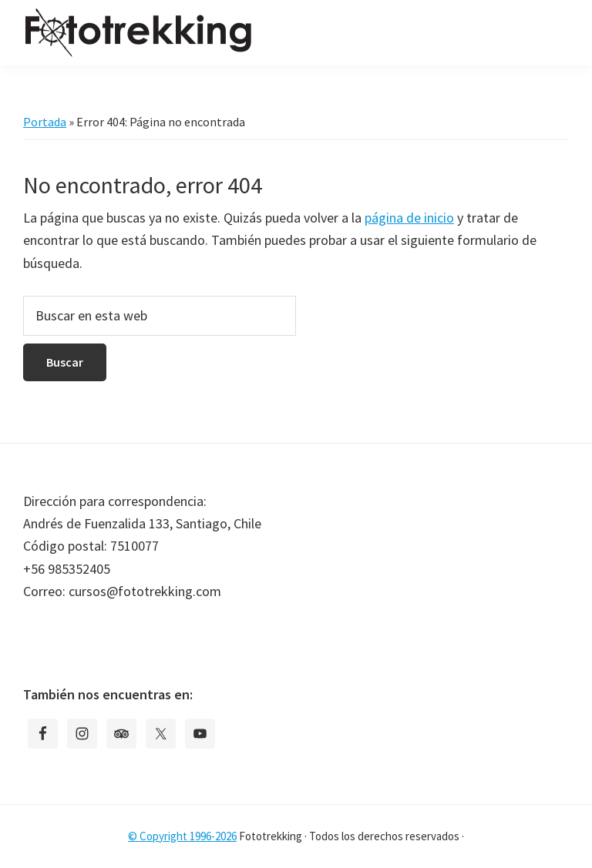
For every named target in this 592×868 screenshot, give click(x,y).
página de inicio (409, 218)
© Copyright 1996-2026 (182, 836)
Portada (45, 122)
